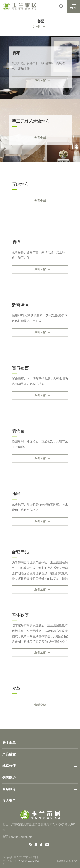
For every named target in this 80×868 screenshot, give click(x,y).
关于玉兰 (9, 742)
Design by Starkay (67, 861)
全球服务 (9, 789)
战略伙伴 (9, 766)
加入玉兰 (9, 801)
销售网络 (9, 778)
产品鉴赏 (9, 754)
